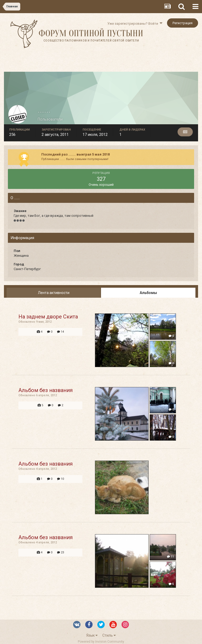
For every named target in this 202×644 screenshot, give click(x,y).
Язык (92, 635)
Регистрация (183, 23)
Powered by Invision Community (101, 642)
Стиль (109, 635)
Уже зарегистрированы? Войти (135, 24)
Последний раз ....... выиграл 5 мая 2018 (75, 154)
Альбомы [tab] (148, 293)
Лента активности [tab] (54, 293)
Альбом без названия (46, 390)
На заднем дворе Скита (48, 317)
